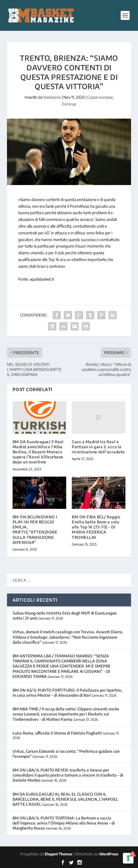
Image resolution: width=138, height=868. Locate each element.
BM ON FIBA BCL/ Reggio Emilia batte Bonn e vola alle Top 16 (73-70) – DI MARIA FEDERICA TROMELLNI (96, 527)
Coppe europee (100, 97)
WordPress (109, 854)
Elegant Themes (58, 854)
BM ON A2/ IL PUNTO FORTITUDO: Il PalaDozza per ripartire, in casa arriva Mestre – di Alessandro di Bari (67, 693)
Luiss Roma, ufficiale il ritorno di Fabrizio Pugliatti (57, 733)
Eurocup (69, 104)
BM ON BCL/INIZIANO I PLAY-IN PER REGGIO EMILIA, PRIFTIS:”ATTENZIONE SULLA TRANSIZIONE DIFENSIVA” (35, 530)
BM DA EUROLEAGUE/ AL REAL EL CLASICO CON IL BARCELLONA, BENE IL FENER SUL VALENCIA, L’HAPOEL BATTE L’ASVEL (65, 799)
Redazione (52, 97)
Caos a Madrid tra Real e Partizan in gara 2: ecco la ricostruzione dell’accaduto (98, 447)
